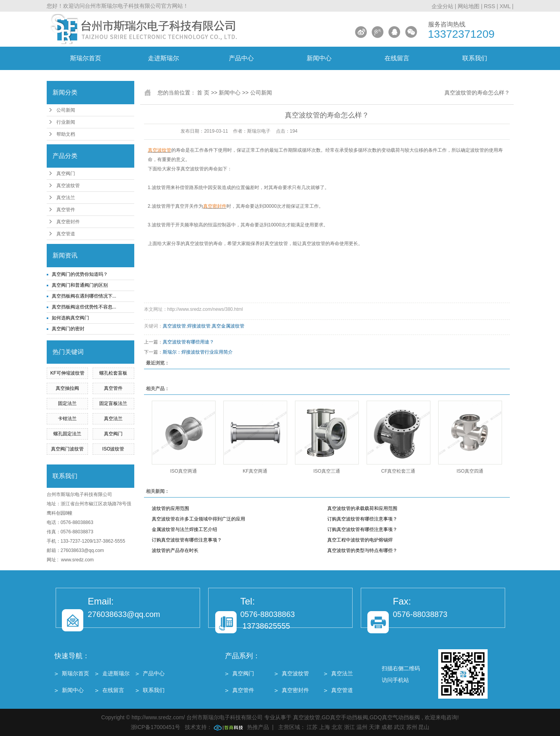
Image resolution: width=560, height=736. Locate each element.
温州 (362, 727)
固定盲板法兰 (113, 403)
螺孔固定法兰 (67, 434)
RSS (489, 6)
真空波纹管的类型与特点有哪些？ (362, 550)
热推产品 (258, 727)
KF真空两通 (255, 471)
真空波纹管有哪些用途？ (188, 342)
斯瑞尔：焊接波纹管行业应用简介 (198, 352)
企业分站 (442, 6)
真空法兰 (66, 198)
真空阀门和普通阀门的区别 (80, 285)
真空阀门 (66, 173)
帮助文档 (66, 134)
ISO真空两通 (183, 471)
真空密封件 (68, 222)
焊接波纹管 (199, 326)
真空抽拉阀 (67, 388)
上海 (325, 727)
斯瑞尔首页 (86, 58)
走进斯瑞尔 (163, 58)
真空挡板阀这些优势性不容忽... (84, 307)
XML (505, 6)
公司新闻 (66, 110)
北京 (337, 727)
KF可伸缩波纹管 (67, 373)
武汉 (399, 727)
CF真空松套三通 (398, 471)
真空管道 (66, 234)
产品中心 (241, 58)
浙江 (349, 727)
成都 (387, 727)
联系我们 (475, 58)
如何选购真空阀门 (70, 318)
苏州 (412, 727)
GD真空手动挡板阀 (345, 717)
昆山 (424, 727)
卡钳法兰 (67, 419)
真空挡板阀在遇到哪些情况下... (84, 296)
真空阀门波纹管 (67, 449)
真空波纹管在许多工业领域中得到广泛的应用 (198, 519)
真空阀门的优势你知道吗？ (80, 274)
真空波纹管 (68, 186)
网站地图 (469, 6)
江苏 (312, 727)
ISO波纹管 (113, 449)
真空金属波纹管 (228, 326)
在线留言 (397, 58)
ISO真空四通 (470, 471)
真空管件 (66, 210)
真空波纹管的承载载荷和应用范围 (362, 508)
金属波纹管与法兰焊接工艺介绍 (184, 529)
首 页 (203, 93)
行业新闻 (66, 122)
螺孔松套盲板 (113, 373)
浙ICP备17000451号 (156, 727)
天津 (374, 727)
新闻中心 (319, 58)
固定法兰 (67, 403)
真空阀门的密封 (68, 329)
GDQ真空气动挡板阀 (395, 717)
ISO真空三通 (327, 471)
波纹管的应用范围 (170, 508)
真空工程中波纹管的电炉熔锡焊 (360, 540)
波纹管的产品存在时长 (175, 550)
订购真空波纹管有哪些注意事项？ (362, 519)
